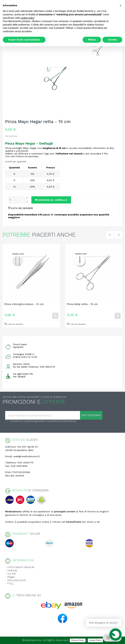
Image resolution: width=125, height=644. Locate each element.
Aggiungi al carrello (51, 200)
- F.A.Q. (9, 583)
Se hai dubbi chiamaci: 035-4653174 (34, 367)
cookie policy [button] (28, 18)
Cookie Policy (95, 640)
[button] (121, 6)
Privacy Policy (78, 640)
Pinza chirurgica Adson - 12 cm (24, 304)
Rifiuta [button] (92, 40)
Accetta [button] (112, 40)
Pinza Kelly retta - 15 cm (82, 304)
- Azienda (11, 570)
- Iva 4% (11, 574)
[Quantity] (17, 200)
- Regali (10, 577)
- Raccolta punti (15, 580)
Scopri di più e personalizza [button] (24, 40)
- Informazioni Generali (20, 567)
